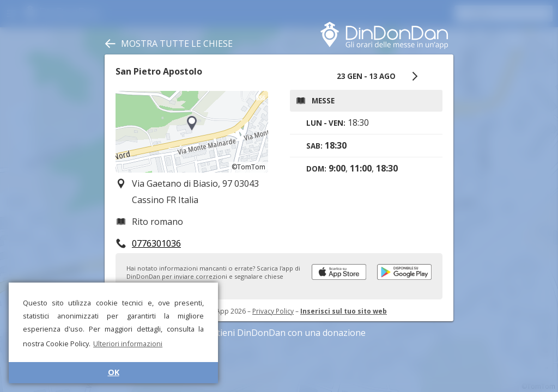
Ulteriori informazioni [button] (128, 344)
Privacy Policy (273, 311)
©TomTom (248, 167)
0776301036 (156, 243)
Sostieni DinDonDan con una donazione (279, 333)
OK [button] (114, 372)
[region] (192, 132)
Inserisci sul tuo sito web (344, 311)
